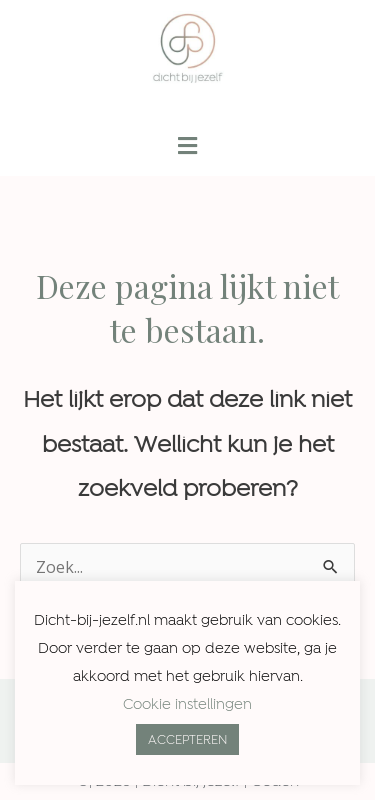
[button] (187, 146)
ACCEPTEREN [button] (187, 739)
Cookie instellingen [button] (187, 704)
